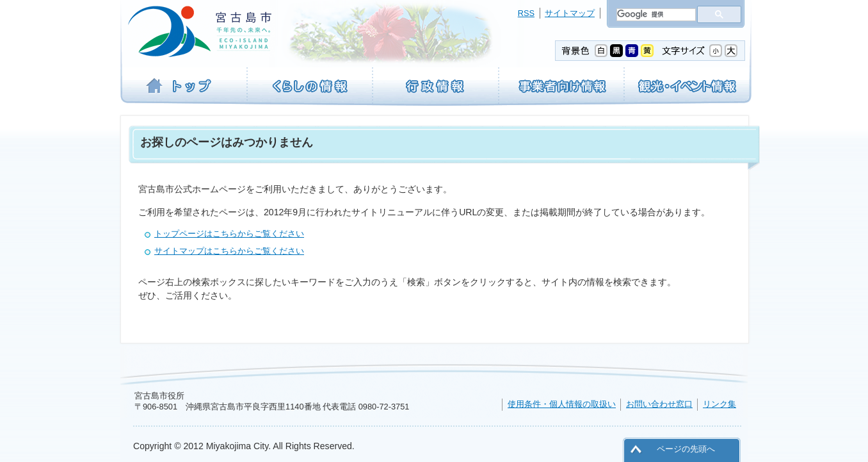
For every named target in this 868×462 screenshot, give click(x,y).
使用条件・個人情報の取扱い (562, 404)
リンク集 (719, 404)
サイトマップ (570, 13)
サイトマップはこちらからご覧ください (229, 251)
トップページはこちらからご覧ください (229, 234)
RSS (526, 13)
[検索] (655, 15)
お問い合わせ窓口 (659, 404)
